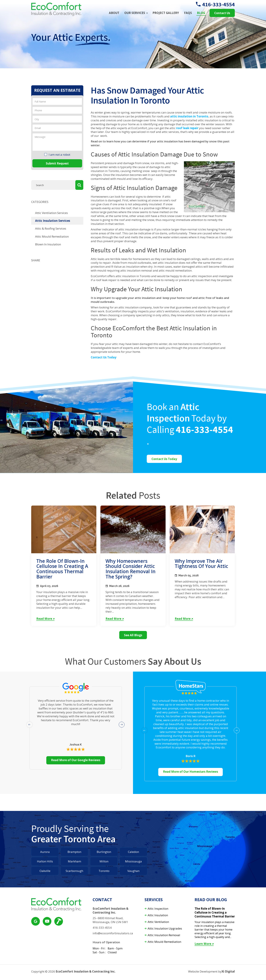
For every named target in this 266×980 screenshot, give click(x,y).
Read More (45, 619)
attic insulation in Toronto (189, 116)
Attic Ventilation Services (51, 213)
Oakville (45, 871)
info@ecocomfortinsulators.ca (113, 933)
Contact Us (222, 13)
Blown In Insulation (48, 244)
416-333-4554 (215, 4)
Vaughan (133, 871)
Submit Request (57, 163)
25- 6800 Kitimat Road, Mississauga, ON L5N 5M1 (110, 920)
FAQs (188, 13)
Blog (201, 13)
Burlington (104, 852)
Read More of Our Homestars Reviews (191, 772)
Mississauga (133, 861)
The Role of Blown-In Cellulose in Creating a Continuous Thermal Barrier (62, 569)
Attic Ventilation (158, 922)
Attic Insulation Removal (164, 935)
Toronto (104, 871)
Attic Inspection (158, 909)
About (114, 13)
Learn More (204, 944)
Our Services (135, 13)
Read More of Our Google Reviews (76, 760)
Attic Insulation (158, 915)
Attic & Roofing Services (51, 228)
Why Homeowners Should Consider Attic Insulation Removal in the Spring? (131, 569)
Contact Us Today (104, 357)
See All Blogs (133, 635)
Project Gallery (166, 13)
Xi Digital (228, 972)
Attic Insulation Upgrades (165, 929)
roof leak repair (187, 128)
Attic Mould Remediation (52, 236)
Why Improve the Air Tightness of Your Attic (201, 564)
